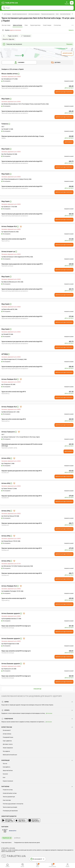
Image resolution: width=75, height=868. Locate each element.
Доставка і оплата (8, 744)
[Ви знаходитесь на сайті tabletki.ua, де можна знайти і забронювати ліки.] (10, 3)
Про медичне (6, 751)
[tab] (18, 25)
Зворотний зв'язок (8, 771)
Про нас (5, 764)
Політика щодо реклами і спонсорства (13, 804)
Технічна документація (9, 797)
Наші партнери (7, 800)
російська (17, 838)
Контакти (5, 774)
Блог (4, 777)
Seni (57, 14)
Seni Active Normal (65, 14)
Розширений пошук (8, 737)
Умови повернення (8, 748)
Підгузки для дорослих (48, 14)
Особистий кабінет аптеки (10, 793)
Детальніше (49, 713)
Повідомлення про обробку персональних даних (27, 843)
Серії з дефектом (7, 741)
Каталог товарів (6, 14)
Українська (6, 838)
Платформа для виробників (10, 811)
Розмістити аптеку (8, 790)
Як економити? (7, 730)
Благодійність (7, 767)
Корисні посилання (8, 781)
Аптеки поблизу (7, 734)
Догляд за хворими (34, 14)
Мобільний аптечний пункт (10, 755)
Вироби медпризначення (20, 14)
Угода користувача (6, 843)
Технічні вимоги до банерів (10, 807)
